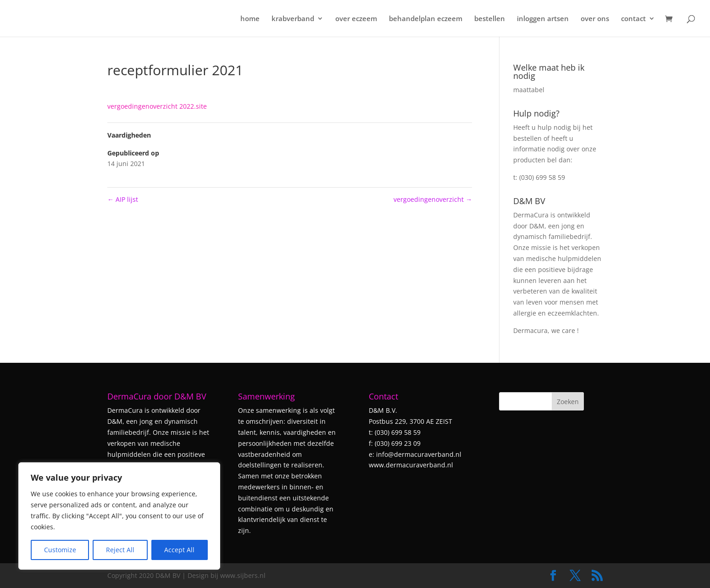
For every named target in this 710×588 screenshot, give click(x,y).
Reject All (120, 550)
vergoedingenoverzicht (433, 199)
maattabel (529, 90)
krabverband (293, 19)
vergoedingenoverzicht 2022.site (157, 106)
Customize (60, 550)
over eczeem (356, 19)
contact (633, 19)
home (250, 19)
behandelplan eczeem (426, 19)
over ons (595, 19)
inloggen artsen (543, 19)
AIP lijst (123, 199)
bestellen (490, 19)
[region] (119, 516)
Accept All (179, 550)
